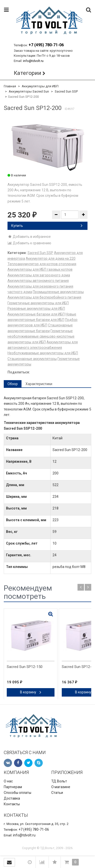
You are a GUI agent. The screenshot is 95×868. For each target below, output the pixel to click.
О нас (8, 781)
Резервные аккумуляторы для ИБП (36, 308)
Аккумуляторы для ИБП (40, 86)
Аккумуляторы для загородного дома (39, 275)
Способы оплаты (17, 793)
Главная (10, 86)
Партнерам (13, 787)
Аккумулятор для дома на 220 (51, 258)
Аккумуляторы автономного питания (38, 281)
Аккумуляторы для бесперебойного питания (44, 297)
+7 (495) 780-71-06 (46, 45)
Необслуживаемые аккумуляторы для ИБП (43, 353)
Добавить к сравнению (29, 243)
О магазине (61, 787)
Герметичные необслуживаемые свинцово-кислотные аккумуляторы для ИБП (41, 336)
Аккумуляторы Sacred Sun (29, 91)
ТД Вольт (59, 781)
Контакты (12, 804)
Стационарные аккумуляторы (32, 359)
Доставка (12, 798)
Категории (27, 73)
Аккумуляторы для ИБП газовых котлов (40, 269)
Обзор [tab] (13, 384)
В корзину (31, 692)
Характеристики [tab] (39, 384)
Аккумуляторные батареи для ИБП (36, 314)
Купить (47, 226)
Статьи (57, 793)
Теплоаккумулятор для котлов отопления (42, 264)
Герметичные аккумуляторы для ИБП (38, 303)
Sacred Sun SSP (66, 91)
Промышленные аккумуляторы (58, 292)
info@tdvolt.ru (33, 61)
